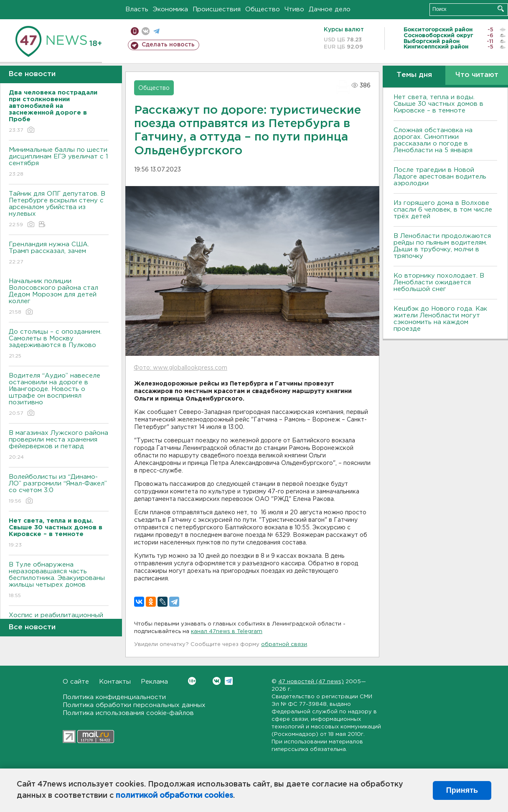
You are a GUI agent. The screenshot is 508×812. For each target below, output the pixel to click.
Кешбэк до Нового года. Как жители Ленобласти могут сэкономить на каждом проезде (440, 319)
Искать (501, 9)
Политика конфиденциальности (114, 697)
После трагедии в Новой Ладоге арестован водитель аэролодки (440, 177)
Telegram (229, 681)
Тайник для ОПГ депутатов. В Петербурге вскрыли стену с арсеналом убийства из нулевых (59, 210)
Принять (462, 790)
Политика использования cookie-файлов (128, 713)
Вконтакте (192, 681)
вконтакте (146, 31)
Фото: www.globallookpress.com (180, 368)
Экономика (170, 9)
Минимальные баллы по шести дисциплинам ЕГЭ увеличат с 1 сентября (59, 162)
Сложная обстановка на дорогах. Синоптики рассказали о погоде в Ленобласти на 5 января (433, 140)
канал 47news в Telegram (227, 632)
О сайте (76, 682)
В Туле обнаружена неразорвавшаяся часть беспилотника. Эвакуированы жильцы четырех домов (59, 581)
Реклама (154, 682)
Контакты (115, 682)
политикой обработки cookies (174, 796)
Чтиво (294, 9)
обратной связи (284, 645)
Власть (137, 9)
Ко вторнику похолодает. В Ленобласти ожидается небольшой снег (439, 282)
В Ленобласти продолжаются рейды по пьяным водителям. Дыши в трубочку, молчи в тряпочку (442, 246)
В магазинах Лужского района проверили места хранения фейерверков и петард (59, 446)
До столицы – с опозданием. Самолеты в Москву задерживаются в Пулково (59, 344)
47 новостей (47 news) (311, 682)
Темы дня (414, 75)
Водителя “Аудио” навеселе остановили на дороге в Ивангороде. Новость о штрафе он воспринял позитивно (59, 395)
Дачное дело (330, 9)
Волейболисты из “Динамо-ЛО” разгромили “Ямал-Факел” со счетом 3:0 (59, 489)
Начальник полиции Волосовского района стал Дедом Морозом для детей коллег (59, 297)
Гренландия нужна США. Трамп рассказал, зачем (59, 254)
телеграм (156, 31)
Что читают (477, 75)
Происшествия (217, 9)
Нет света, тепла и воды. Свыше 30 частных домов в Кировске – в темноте (438, 104)
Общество (263, 9)
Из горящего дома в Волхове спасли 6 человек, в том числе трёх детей (443, 210)
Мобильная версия (135, 31)
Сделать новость (168, 45)
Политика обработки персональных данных (134, 705)
